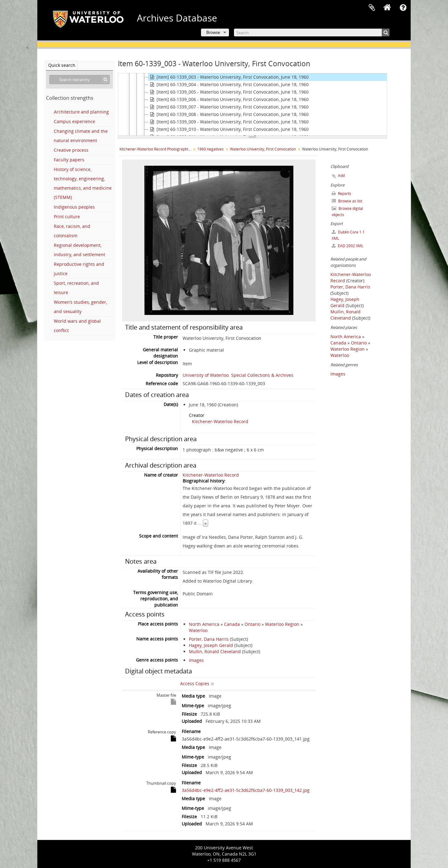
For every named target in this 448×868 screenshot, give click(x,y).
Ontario (252, 624)
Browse (213, 32)
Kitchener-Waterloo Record (220, 421)
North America (204, 624)
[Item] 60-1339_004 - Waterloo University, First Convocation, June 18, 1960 (229, 85)
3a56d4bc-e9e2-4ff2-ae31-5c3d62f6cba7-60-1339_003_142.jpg (246, 790)
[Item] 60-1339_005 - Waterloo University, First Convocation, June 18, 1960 (229, 92)
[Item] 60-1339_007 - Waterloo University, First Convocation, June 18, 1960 (229, 107)
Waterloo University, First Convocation (263, 149)
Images (196, 660)
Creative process (71, 150)
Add (341, 175)
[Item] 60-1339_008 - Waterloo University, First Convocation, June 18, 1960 (229, 114)
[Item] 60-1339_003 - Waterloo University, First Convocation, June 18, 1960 (229, 77)
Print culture (67, 217)
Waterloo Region (282, 624)
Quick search (62, 65)
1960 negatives (210, 149)
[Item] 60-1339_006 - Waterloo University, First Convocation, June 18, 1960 (229, 99)
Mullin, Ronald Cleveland (215, 651)
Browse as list (347, 201)
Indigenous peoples (74, 207)
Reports (341, 194)
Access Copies (195, 683)
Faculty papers (69, 160)
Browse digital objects (347, 212)
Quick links (403, 8)
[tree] (252, 104)
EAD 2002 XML (348, 246)
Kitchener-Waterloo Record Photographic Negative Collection (156, 149)
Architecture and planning (81, 112)
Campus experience (75, 121)
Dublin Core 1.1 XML (348, 235)
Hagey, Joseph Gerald (211, 645)
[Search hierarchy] (79, 80)
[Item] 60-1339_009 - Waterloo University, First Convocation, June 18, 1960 (229, 122)
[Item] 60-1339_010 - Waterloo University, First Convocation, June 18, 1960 (229, 129)
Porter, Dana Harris (209, 639)
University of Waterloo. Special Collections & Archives (238, 375)
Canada (232, 624)
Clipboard (372, 8)
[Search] (312, 32)
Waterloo (198, 630)
